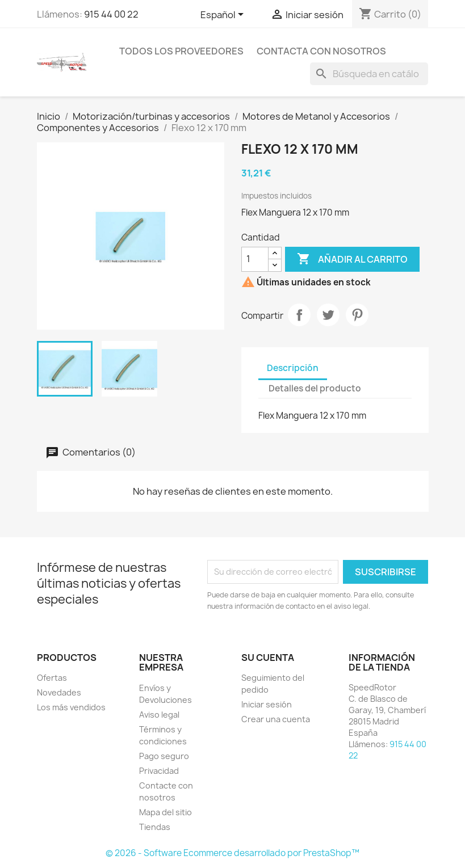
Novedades (59, 692)
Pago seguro (164, 756)
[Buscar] (369, 74)
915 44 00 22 (111, 14)
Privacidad (159, 771)
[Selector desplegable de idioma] (224, 15)
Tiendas (155, 827)
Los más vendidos (71, 707)
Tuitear (328, 315)
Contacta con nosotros (321, 51)
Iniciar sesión (267, 704)
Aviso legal (159, 715)
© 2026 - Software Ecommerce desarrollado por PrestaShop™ (232, 853)
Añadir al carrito (352, 259)
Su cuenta (268, 658)
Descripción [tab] (293, 368)
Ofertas (52, 678)
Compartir (299, 315)
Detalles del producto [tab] (315, 388)
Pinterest (357, 315)
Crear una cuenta (276, 719)
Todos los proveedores (181, 51)
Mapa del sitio (166, 812)
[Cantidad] (255, 259)
